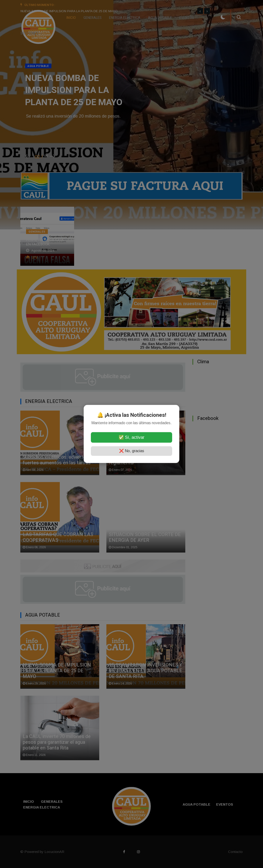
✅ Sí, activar (131, 438)
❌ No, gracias (132, 451)
